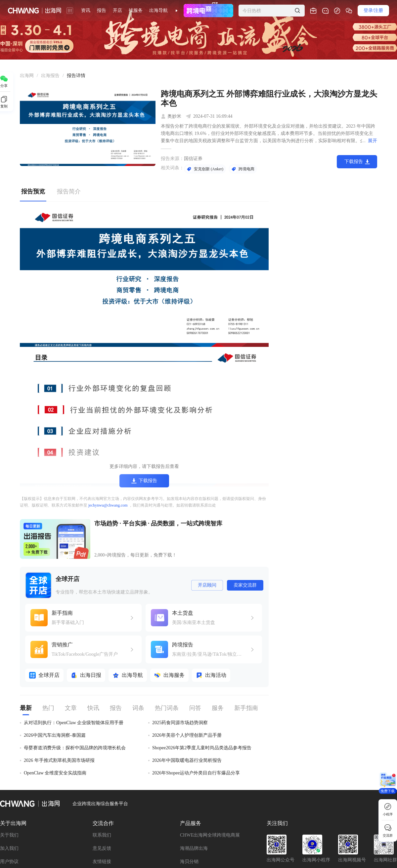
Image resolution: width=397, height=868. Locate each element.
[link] (27, 76)
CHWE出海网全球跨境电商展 (210, 835)
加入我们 (9, 848)
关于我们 (9, 835)
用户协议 (9, 862)
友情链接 (102, 862)
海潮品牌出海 (194, 848)
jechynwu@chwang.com (108, 505)
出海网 (27, 76)
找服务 (136, 10)
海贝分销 (189, 862)
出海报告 (50, 76)
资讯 (86, 10)
